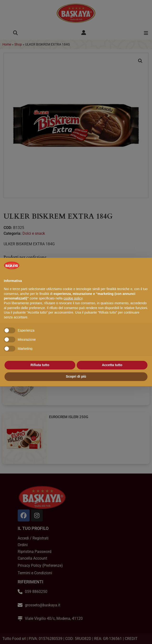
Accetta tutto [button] (112, 365)
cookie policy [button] (73, 298)
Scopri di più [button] (76, 376)
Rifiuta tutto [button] (40, 365)
